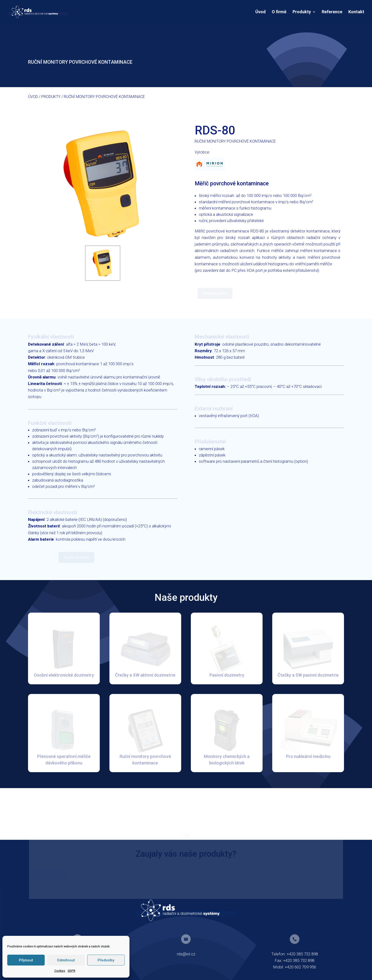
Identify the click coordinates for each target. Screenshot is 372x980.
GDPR (72, 971)
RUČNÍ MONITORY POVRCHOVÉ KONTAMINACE (104, 97)
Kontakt (356, 12)
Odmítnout (66, 960)
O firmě (279, 12)
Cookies (60, 971)
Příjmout (26, 960)
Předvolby (106, 960)
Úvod (261, 12)
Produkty (302, 12)
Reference (332, 12)
